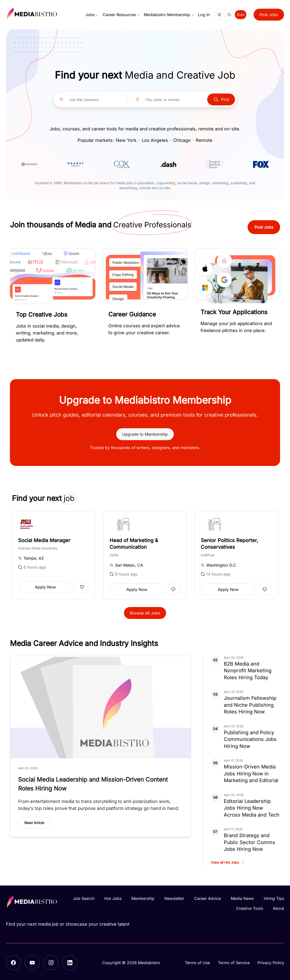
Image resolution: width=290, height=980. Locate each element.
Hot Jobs (113, 898)
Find (221, 99)
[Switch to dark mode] (229, 15)
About (278, 908)
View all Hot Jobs (228, 862)
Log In (204, 15)
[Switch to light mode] (219, 15)
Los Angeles (155, 140)
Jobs (92, 15)
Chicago (182, 140)
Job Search (84, 898)
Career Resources (121, 15)
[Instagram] (51, 963)
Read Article (34, 823)
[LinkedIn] (70, 963)
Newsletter (174, 898)
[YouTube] (32, 963)
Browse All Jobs (145, 613)
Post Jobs (269, 15)
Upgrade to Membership (145, 434)
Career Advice (207, 898)
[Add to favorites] (82, 587)
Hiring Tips (274, 898)
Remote (204, 140)
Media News (242, 898)
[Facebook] (13, 963)
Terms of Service (234, 963)
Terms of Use (197, 963)
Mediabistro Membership (169, 15)
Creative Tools (249, 908)
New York (126, 140)
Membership (143, 898)
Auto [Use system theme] (241, 15)
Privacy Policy (271, 963)
